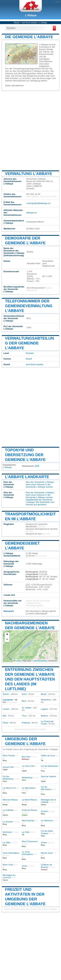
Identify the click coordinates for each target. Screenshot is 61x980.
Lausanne (8, 700)
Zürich (6, 694)
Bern (24, 701)
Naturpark (9, 611)
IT (59, 2)
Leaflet (17, 661)
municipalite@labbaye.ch (38, 203)
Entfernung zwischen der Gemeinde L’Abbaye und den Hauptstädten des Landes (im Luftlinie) (30, 679)
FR (57, 2)
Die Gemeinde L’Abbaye (29, 37)
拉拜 (37, 466)
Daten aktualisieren (14, 85)
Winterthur (46, 700)
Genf (24, 694)
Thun (24, 716)
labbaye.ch (32, 213)
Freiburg (26, 723)
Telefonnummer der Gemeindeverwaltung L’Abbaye (29, 306)
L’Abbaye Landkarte (27, 477)
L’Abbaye (31, 15)
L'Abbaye (7, 467)
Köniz (5, 723)
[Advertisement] (31, 130)
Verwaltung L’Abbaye (28, 174)
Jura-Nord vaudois (29, 23)
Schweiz (30, 353)
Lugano (44, 709)
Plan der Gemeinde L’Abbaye (40, 482)
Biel (5, 716)
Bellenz (44, 716)
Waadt (16, 23)
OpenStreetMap (40, 661)
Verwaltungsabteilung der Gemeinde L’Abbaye (29, 343)
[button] (7, 635)
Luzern (6, 709)
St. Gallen (27, 708)
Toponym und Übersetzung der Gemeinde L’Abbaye (25, 455)
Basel (44, 694)
